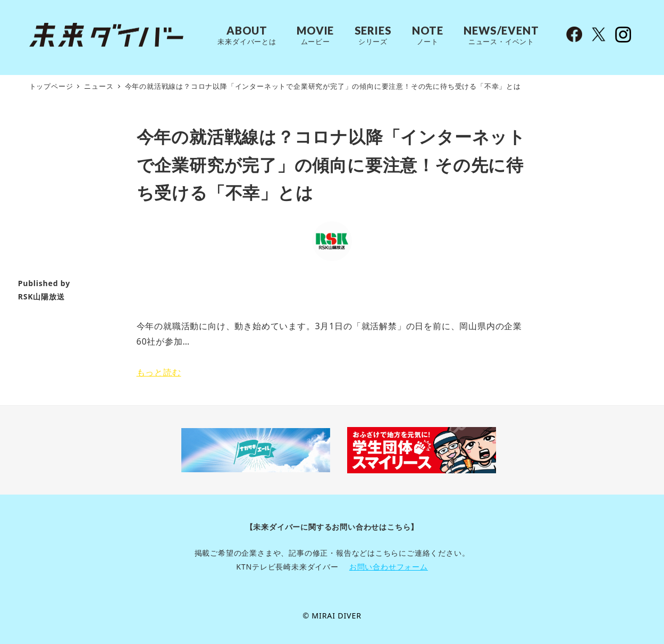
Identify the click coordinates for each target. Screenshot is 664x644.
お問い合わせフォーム (389, 567)
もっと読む (159, 372)
